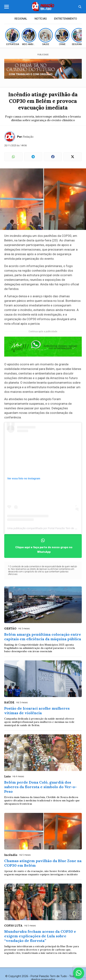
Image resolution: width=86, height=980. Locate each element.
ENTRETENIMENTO (66, 19)
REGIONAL (21, 19)
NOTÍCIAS (41, 19)
